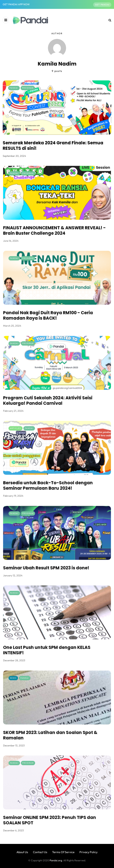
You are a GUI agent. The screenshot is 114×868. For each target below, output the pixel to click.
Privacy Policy (88, 852)
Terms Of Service (63, 852)
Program (28, 88)
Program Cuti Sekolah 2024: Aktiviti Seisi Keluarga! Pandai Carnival (51, 392)
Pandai (14, 88)
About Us (22, 852)
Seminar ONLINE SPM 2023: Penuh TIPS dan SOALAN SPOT (52, 812)
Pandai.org (56, 860)
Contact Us (40, 852)
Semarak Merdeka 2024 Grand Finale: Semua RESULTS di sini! (53, 146)
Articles (28, 438)
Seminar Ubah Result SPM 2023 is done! (49, 560)
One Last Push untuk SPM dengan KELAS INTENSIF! (50, 642)
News (27, 687)
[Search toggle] (109, 20)
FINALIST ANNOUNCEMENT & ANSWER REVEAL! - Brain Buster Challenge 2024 (55, 222)
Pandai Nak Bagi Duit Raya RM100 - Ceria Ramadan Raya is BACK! (51, 307)
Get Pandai (102, 5)
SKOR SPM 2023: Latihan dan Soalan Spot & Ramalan (52, 727)
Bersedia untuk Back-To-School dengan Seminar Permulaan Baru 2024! (51, 477)
